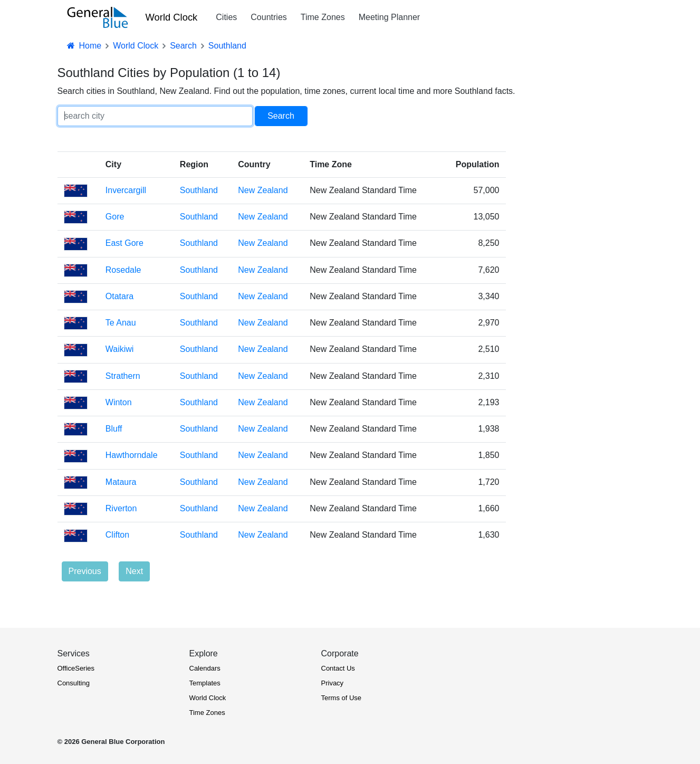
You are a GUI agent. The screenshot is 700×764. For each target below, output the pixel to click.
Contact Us (338, 668)
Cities (226, 17)
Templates (205, 683)
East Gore (124, 243)
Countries (269, 17)
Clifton (117, 535)
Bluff (114, 429)
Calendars (205, 668)
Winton (119, 402)
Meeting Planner (390, 17)
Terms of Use (342, 698)
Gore (115, 217)
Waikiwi (120, 349)
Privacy (333, 683)
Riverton (121, 508)
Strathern (123, 376)
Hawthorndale (132, 455)
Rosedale (123, 270)
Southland (199, 190)
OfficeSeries (76, 668)
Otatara (119, 296)
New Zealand (263, 190)
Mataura (121, 482)
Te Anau (121, 323)
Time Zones (323, 17)
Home (84, 46)
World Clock (172, 17)
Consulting (74, 683)
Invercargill (126, 190)
